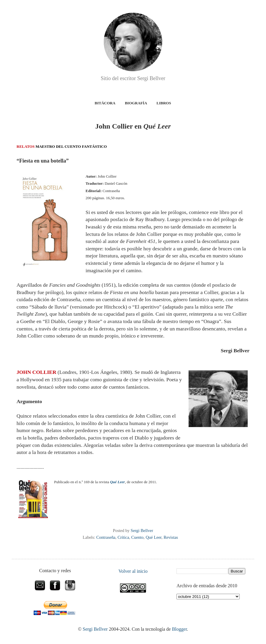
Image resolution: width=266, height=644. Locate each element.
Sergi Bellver (95, 629)
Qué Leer (154, 537)
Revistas (171, 537)
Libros (164, 103)
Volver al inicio (133, 571)
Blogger (180, 629)
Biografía (136, 103)
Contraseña (106, 537)
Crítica (123, 537)
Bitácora (105, 103)
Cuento (137, 537)
